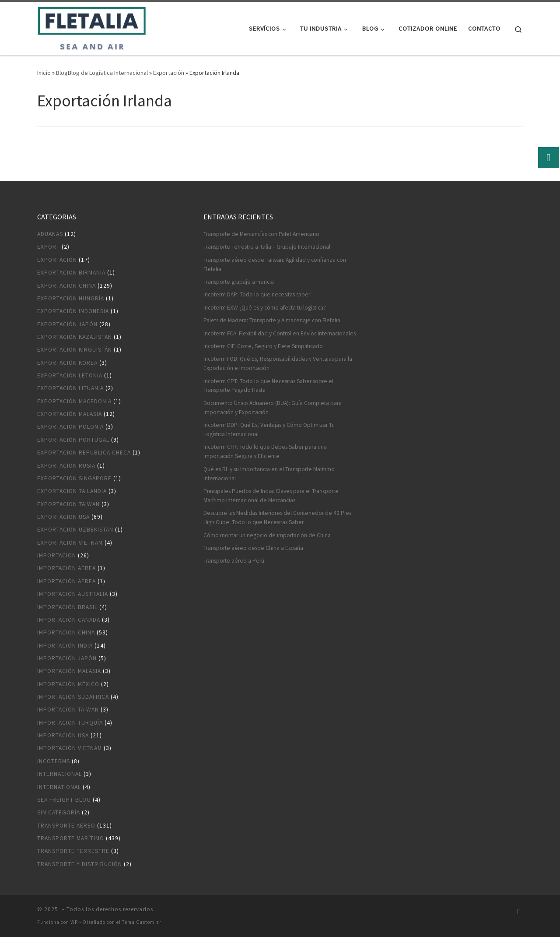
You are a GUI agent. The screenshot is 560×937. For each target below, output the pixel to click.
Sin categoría (59, 812)
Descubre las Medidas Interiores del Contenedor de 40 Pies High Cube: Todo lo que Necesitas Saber (277, 518)
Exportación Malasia (70, 414)
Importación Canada (69, 620)
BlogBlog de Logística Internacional (102, 73)
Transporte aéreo (66, 826)
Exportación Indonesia (73, 311)
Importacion (57, 555)
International (59, 787)
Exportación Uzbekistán (75, 530)
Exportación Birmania (71, 273)
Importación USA (63, 735)
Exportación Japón (67, 324)
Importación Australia (73, 594)
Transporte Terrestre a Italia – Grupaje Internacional (267, 247)
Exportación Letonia (70, 375)
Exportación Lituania (70, 388)
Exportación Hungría (71, 298)
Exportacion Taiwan (68, 504)
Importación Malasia (69, 671)
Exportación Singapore (74, 478)
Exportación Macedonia (74, 401)
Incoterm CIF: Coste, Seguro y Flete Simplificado (263, 346)
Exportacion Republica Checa (84, 453)
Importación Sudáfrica (73, 697)
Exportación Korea (67, 363)
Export (49, 247)
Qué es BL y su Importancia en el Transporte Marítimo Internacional (269, 474)
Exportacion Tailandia (72, 491)
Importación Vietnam (70, 748)
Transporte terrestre (73, 851)
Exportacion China (66, 286)
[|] (92, 27)
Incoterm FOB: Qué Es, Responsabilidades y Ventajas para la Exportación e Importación (278, 363)
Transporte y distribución (80, 864)
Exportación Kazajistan (75, 337)
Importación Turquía (70, 723)
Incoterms (54, 761)
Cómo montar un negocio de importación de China (267, 535)
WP (74, 922)
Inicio (44, 73)
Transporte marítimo (71, 838)
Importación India (65, 646)
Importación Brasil (67, 607)
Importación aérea (66, 568)
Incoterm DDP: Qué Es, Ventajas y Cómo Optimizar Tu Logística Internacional (269, 430)
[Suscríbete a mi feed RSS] (518, 912)
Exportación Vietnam (70, 543)
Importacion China (66, 632)
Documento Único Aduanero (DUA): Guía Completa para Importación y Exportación (273, 408)
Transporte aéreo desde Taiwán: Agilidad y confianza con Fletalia (275, 264)
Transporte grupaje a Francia (239, 282)
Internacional (59, 774)
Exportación (169, 73)
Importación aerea (66, 581)
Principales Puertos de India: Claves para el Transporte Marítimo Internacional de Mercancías (271, 496)
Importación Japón (67, 658)
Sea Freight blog (64, 800)
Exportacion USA (63, 517)
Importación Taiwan (68, 710)
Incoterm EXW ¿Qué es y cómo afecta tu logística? (265, 308)
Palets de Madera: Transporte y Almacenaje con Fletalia (272, 320)
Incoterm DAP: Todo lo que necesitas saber (257, 294)
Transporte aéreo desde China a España (253, 548)
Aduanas (50, 234)
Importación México (68, 684)
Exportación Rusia (66, 466)
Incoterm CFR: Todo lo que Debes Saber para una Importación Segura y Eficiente (265, 451)
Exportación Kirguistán (75, 350)
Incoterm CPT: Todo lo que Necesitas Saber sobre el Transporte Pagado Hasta (268, 386)
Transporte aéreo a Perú (234, 561)
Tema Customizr (142, 922)
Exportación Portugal (73, 440)
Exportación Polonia (70, 427)
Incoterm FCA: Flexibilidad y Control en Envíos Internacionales (280, 333)
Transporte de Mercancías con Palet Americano (261, 234)
